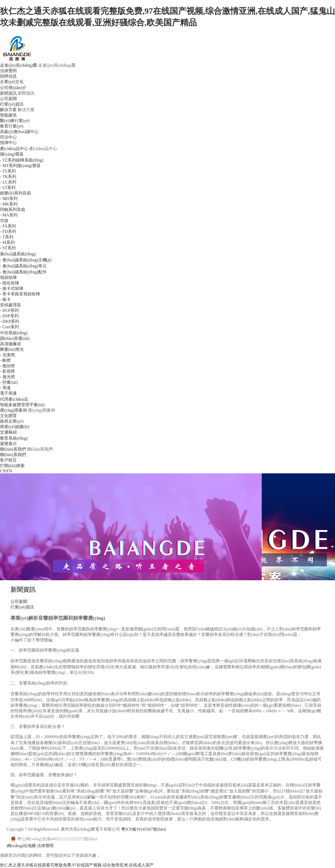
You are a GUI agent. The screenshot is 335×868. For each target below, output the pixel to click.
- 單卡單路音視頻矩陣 (20, 294)
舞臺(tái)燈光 (12, 349)
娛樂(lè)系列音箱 (15, 193)
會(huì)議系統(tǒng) (18, 254)
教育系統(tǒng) (14, 438)
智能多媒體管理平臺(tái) (22, 405)
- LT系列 (8, 188)
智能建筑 (8, 115)
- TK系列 (8, 177)
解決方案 (8, 110)
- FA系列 (8, 226)
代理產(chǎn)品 (14, 399)
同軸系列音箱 (13, 209)
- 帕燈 (5, 360)
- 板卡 (5, 299)
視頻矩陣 (8, 277)
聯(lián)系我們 (13, 449)
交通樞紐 (8, 432)
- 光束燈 (7, 355)
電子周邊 (8, 393)
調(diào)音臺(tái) (15, 338)
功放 (4, 220)
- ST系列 (8, 248)
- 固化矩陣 (10, 283)
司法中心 (8, 137)
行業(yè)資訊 (12, 104)
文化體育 (8, 416)
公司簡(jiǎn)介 (13, 88)
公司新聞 (8, 99)
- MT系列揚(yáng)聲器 (20, 166)
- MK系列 (9, 204)
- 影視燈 (7, 371)
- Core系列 (9, 327)
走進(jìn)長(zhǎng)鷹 (19, 65)
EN (9, 471)
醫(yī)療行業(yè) (15, 121)
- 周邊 (5, 388)
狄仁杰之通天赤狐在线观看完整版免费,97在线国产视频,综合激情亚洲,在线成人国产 (77, 865)
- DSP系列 (9, 316)
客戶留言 (8, 460)
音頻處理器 (10, 305)
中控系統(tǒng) (14, 333)
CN (3, 471)
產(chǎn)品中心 (14, 149)
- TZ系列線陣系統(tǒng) (22, 160)
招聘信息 (8, 76)
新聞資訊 (8, 93)
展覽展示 (8, 444)
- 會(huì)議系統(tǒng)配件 (23, 272)
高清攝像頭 (10, 344)
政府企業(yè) (12, 421)
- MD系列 (9, 199)
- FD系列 (8, 231)
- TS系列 (8, 171)
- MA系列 (9, 215)
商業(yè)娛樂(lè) (15, 427)
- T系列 (7, 237)
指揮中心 (8, 143)
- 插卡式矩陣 (12, 288)
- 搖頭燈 (7, 366)
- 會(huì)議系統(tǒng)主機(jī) (26, 260)
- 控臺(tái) (9, 382)
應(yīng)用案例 (13, 410)
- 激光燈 (7, 377)
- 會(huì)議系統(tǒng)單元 (23, 266)
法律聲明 (8, 71)
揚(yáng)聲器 (12, 154)
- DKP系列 (10, 321)
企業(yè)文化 (12, 82)
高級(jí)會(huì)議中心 (19, 132)
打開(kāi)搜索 (12, 466)
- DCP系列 (9, 310)
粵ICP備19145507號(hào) (144, 829)
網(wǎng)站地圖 (21, 846)
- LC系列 (8, 182)
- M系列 (7, 242)
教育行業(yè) (12, 126)
